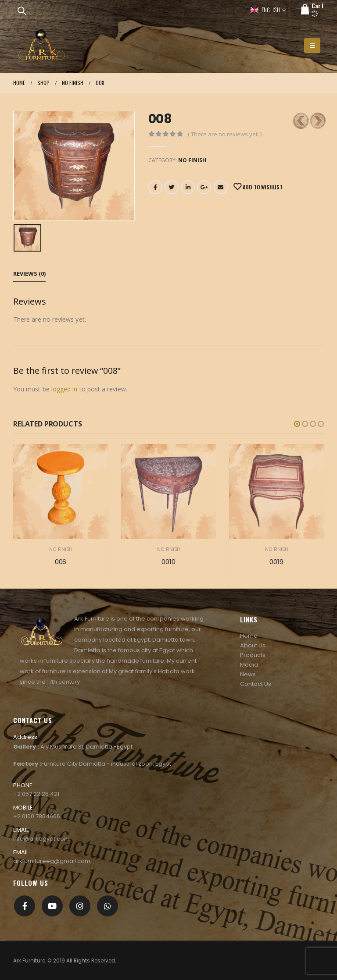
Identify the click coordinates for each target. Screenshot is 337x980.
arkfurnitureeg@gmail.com (52, 861)
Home (249, 636)
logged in (65, 389)
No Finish (192, 160)
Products (253, 655)
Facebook (155, 187)
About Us (253, 645)
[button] (297, 424)
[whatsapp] (108, 906)
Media (249, 665)
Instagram (80, 906)
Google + (204, 187)
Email (221, 187)
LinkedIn (188, 187)
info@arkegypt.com (41, 839)
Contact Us (256, 684)
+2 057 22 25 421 (36, 794)
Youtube (52, 906)
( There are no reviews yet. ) (225, 134)
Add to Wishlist (262, 187)
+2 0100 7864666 (37, 816)
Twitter (172, 187)
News (248, 674)
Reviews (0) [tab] (29, 273)
